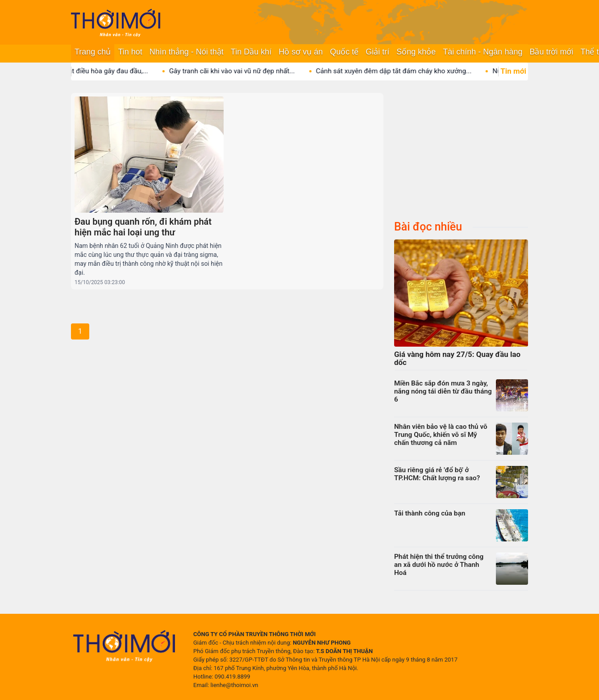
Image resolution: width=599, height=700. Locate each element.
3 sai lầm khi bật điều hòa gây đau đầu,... (94, 71)
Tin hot (130, 52)
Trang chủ (93, 52)
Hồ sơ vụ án (301, 52)
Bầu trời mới (551, 52)
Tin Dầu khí (251, 52)
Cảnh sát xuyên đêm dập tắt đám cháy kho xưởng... (402, 71)
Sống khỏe (416, 52)
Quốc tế (344, 52)
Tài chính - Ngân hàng (483, 52)
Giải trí (377, 52)
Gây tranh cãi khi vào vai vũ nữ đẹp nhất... (240, 71)
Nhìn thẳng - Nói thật (187, 52)
